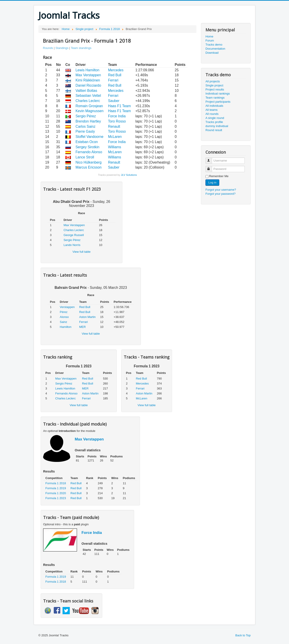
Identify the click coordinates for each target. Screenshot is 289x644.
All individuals (214, 106)
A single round (215, 118)
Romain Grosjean (89, 106)
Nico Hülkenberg (88, 162)
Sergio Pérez (86, 116)
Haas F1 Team (119, 106)
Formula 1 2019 (56, 488)
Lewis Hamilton (87, 70)
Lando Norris (72, 245)
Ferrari (113, 80)
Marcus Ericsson (88, 167)
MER (83, 327)
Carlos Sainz (85, 126)
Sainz (64, 322)
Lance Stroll (85, 157)
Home (209, 36)
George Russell (74, 235)
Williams (114, 147)
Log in (212, 182)
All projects (213, 81)
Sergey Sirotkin (87, 147)
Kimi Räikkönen (88, 80)
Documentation (215, 49)
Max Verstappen (88, 75)
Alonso (64, 317)
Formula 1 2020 (56, 493)
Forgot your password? (220, 194)
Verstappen (67, 307)
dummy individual (217, 126)
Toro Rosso (117, 121)
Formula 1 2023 (56, 498)
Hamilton (66, 327)
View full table (82, 252)
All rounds (212, 114)
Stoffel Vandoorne (89, 137)
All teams (211, 110)
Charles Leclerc (88, 101)
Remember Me (219, 176)
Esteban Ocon (87, 142)
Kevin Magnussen (89, 111)
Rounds (48, 48)
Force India (117, 116)
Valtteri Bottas (86, 91)
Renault (114, 126)
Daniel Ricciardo (88, 85)
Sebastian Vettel (88, 96)
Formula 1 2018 (56, 483)
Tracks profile (214, 122)
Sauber (114, 101)
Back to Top (243, 635)
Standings (62, 48)
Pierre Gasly (85, 131)
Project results (215, 89)
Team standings (81, 48)
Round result (214, 130)
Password (211, 167)
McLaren (115, 137)
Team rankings (215, 98)
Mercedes (116, 70)
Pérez (64, 312)
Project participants (218, 102)
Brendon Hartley (88, 121)
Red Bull (115, 75)
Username (211, 159)
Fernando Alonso (89, 152)
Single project (214, 85)
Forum (210, 41)
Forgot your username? (221, 190)
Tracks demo (214, 45)
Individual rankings (218, 94)
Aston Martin (87, 317)
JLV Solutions (129, 175)
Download (212, 53)
